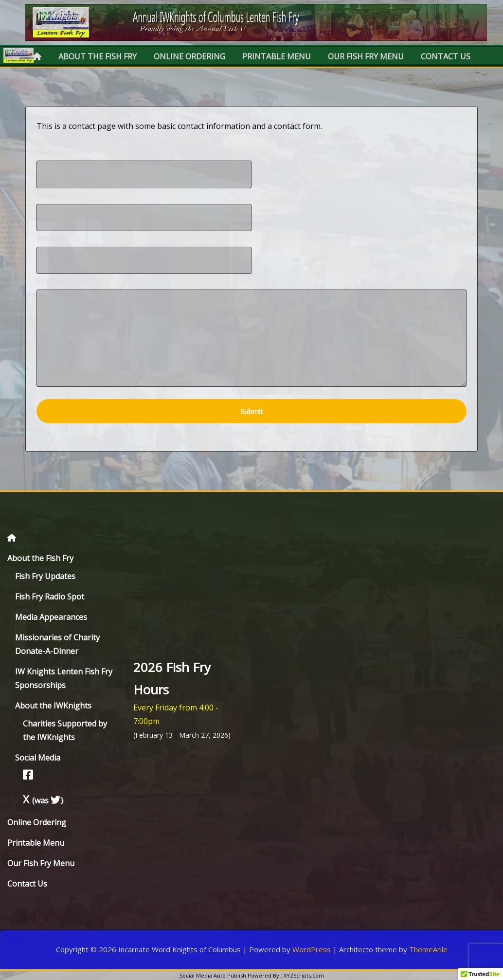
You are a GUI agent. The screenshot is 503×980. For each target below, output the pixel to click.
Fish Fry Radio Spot (50, 597)
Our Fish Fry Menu (366, 56)
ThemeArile (428, 949)
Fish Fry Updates (45, 576)
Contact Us (446, 56)
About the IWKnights (53, 706)
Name (63, 152)
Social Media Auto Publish (213, 975)
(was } (43, 800)
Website (51, 238)
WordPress (312, 949)
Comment (70, 281)
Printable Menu (277, 56)
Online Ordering (189, 56)
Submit (252, 411)
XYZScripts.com (304, 975)
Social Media (38, 758)
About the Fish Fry (98, 56)
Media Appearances (51, 617)
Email (62, 195)
